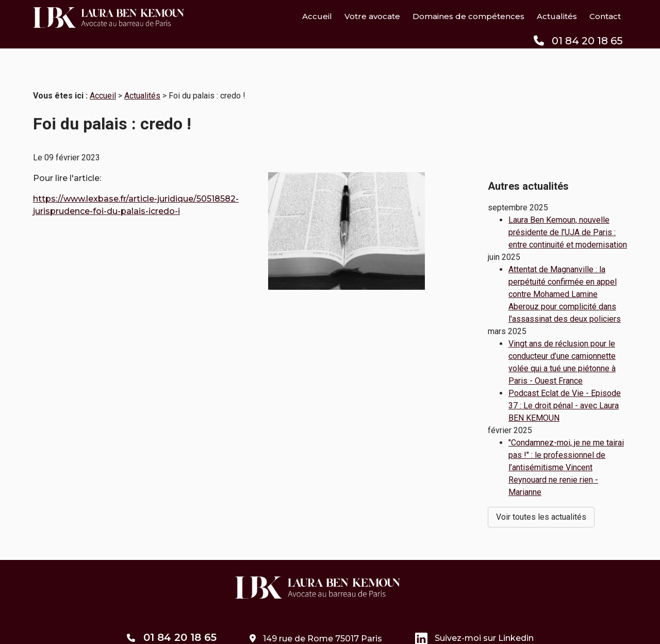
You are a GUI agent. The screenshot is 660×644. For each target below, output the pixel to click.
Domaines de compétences (468, 16)
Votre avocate (372, 16)
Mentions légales (258, 630)
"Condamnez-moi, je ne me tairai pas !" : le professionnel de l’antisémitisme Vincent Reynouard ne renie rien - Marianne (566, 440)
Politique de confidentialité (353, 630)
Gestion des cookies (453, 630)
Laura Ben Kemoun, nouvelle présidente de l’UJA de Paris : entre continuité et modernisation (568, 204)
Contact (605, 16)
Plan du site (191, 630)
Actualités (557, 16)
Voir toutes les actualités (541, 489)
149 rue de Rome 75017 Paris (316, 595)
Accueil (317, 16)
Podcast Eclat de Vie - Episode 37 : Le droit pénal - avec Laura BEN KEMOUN (565, 378)
